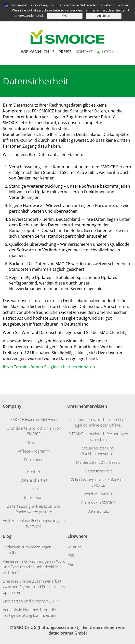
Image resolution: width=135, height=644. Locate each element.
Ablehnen (104, 16)
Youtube (75, 547)
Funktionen (34, 460)
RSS (71, 556)
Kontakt (34, 471)
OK (65, 16)
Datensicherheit (34, 480)
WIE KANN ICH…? (38, 52)
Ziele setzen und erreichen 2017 (31, 601)
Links (34, 489)
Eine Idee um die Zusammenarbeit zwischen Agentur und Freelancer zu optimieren (34, 587)
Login (106, 52)
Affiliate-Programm (34, 451)
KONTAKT (84, 52)
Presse (34, 442)
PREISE (65, 52)
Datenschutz (98, 511)
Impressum (34, 497)
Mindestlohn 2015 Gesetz (98, 462)
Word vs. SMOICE (98, 494)
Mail (71, 564)
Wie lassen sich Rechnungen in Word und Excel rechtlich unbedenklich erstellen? (34, 567)
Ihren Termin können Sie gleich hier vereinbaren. (49, 367)
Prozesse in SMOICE (98, 503)
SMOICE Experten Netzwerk (34, 419)
